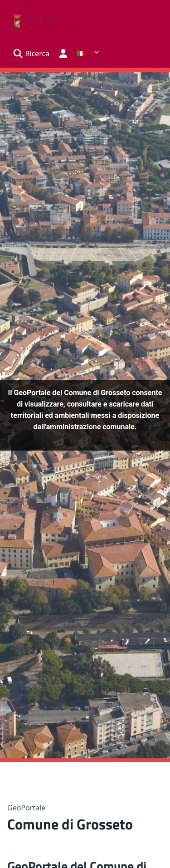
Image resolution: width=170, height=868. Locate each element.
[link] (89, 54)
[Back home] (44, 20)
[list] (89, 52)
